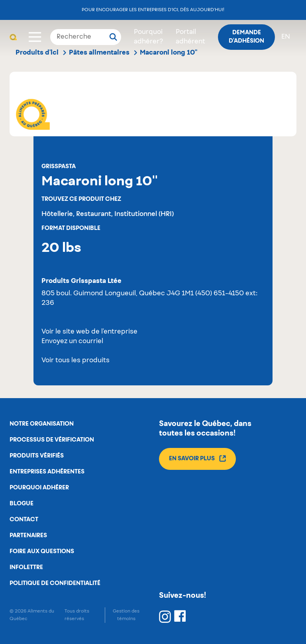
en (286, 37)
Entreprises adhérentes (47, 472)
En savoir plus (197, 458)
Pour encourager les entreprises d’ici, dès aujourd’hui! (153, 10)
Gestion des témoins (126, 615)
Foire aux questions (42, 552)
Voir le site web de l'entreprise (89, 332)
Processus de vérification (52, 440)
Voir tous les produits (76, 361)
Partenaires (28, 536)
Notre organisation (42, 424)
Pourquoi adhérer (39, 488)
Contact (24, 520)
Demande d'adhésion (246, 37)
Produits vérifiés (37, 456)
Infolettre (26, 567)
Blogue (22, 504)
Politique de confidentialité (55, 583)
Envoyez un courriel (72, 342)
